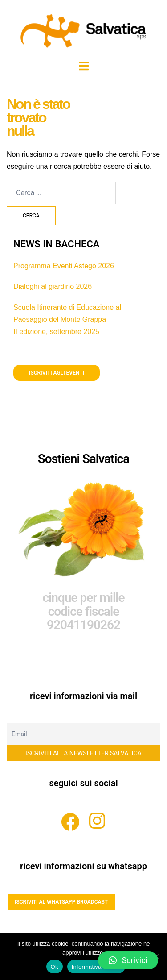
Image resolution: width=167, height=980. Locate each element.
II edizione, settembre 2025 (56, 332)
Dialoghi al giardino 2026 (53, 286)
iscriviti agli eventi (57, 373)
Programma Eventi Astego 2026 (64, 266)
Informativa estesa (96, 967)
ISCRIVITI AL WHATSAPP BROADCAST (61, 902)
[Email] (83, 734)
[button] (128, 960)
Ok (55, 967)
